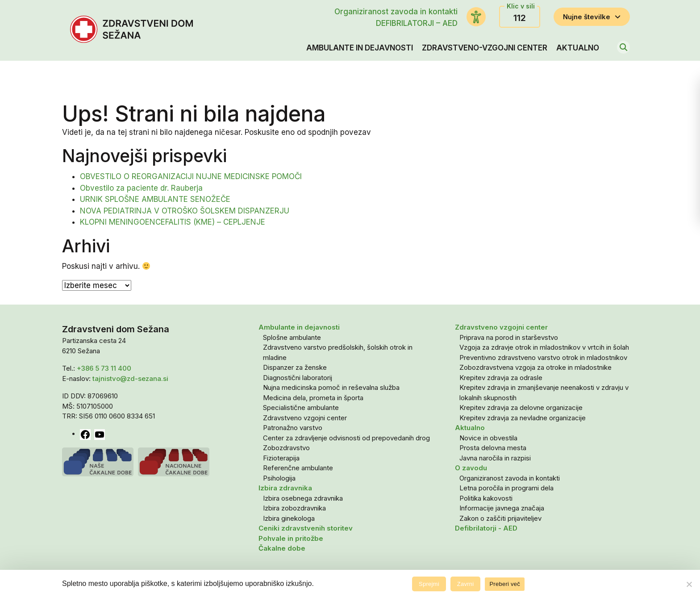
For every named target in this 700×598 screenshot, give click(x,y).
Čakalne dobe (282, 548)
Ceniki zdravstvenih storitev (306, 528)
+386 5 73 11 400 (104, 368)
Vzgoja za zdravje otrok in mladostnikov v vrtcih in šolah (544, 347)
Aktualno (578, 48)
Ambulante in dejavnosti (360, 48)
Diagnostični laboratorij (298, 378)
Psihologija (279, 478)
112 (520, 18)
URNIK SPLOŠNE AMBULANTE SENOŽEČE (155, 199)
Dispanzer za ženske (295, 367)
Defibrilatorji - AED (486, 528)
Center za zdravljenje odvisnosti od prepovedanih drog (346, 438)
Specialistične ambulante (301, 408)
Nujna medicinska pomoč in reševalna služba (331, 387)
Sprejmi (429, 584)
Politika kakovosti (486, 498)
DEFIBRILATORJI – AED (417, 23)
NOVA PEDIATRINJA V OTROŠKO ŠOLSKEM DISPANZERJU (185, 211)
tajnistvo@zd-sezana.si (130, 378)
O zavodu (471, 468)
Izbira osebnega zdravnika (303, 498)
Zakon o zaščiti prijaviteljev (500, 518)
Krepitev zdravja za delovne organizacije (521, 408)
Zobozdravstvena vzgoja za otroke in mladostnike (535, 367)
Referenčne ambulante (298, 468)
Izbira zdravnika (285, 488)
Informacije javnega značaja (502, 508)
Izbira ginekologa (289, 518)
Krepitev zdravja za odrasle (501, 378)
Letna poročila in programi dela (506, 488)
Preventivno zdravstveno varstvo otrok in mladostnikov (543, 358)
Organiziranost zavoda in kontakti (396, 12)
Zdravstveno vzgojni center (305, 418)
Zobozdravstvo (286, 448)
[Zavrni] (689, 584)
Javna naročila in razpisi (495, 458)
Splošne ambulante (292, 337)
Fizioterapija (281, 458)
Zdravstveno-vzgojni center (485, 48)
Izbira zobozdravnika (294, 508)
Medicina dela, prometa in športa (313, 398)
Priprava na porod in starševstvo (509, 337)
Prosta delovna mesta (493, 448)
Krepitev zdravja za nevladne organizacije (523, 418)
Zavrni (466, 584)
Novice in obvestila (488, 438)
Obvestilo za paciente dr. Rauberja (141, 188)
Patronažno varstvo (293, 428)
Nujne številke (592, 17)
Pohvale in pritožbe (291, 538)
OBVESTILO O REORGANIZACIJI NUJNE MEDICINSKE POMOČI (191, 176)
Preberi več (505, 584)
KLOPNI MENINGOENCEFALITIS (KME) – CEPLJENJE (173, 222)
